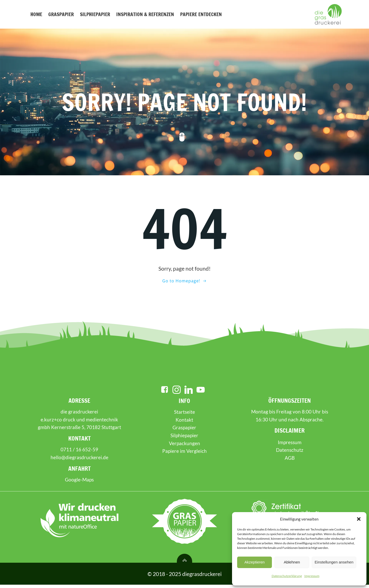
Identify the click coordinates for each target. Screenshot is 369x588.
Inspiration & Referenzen (145, 14)
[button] (359, 519)
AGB (289, 461)
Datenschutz (289, 453)
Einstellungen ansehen (334, 562)
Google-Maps (80, 483)
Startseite (184, 415)
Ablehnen (292, 562)
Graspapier (61, 14)
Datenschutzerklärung (287, 576)
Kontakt (185, 423)
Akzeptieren (254, 562)
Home (36, 14)
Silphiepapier (95, 14)
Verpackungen (184, 446)
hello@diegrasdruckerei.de (79, 461)
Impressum (312, 576)
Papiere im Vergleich (184, 454)
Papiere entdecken (201, 14)
